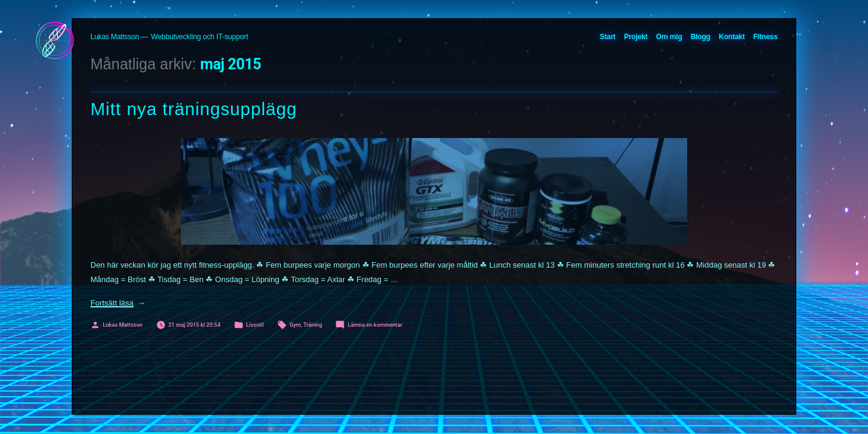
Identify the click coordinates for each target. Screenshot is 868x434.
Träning (313, 325)
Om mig (669, 37)
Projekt (636, 37)
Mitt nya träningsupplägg (194, 109)
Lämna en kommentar (375, 325)
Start (608, 37)
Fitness (766, 37)
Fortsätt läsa (118, 303)
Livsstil (255, 325)
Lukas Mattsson (115, 37)
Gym (295, 325)
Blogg (701, 37)
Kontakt (732, 37)
